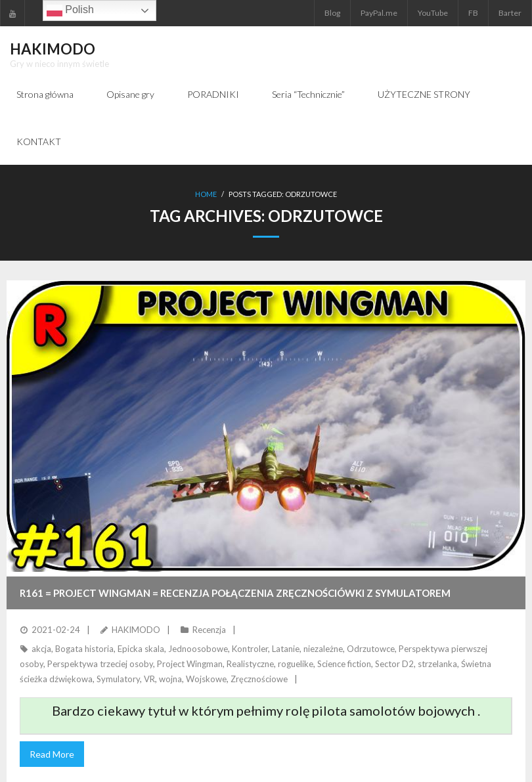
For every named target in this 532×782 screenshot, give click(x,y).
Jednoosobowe (198, 649)
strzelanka (437, 664)
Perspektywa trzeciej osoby (100, 664)
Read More (52, 754)
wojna (170, 679)
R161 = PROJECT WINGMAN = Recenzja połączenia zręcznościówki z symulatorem (235, 593)
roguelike (296, 664)
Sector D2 (394, 664)
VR (149, 679)
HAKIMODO (136, 630)
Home (206, 194)
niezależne (323, 649)
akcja (41, 649)
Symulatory (118, 679)
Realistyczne (250, 664)
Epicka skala (141, 649)
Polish (70, 11)
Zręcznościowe (259, 679)
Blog (332, 13)
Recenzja (209, 630)
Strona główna (45, 94)
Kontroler (250, 649)
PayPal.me (379, 13)
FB (473, 13)
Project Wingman (190, 664)
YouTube (433, 13)
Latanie (286, 649)
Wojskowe (206, 679)
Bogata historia (84, 649)
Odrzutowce (371, 649)
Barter (510, 13)
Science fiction (344, 664)
